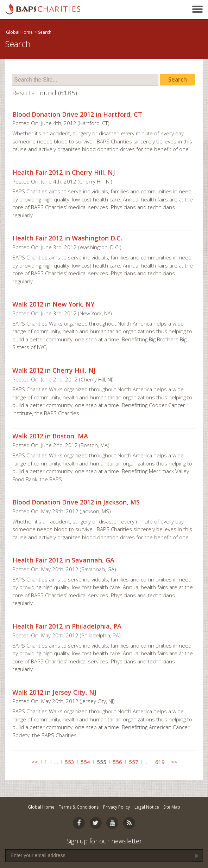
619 (160, 762)
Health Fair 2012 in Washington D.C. (67, 238)
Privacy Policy (116, 807)
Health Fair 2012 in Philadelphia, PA (67, 626)
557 (134, 762)
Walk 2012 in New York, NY (53, 304)
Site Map (172, 807)
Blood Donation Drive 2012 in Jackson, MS (76, 502)
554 (85, 762)
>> (174, 762)
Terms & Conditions (79, 807)
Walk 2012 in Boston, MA (50, 436)
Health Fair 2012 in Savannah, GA (63, 560)
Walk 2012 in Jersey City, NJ (54, 692)
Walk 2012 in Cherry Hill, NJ (54, 370)
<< (35, 762)
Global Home (19, 32)
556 (117, 762)
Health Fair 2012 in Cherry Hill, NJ (64, 172)
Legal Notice (147, 807)
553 (70, 762)
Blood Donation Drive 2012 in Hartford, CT (77, 114)
